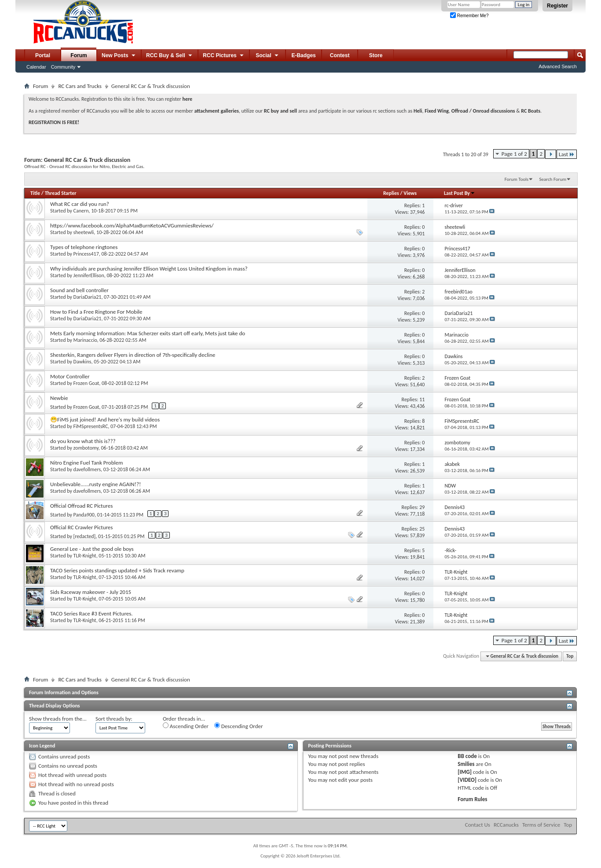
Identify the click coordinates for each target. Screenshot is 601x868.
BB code (467, 756)
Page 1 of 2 (514, 154)
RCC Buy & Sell (170, 56)
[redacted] (85, 536)
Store (376, 55)
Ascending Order (186, 726)
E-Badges (303, 55)
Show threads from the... (58, 719)
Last (567, 154)
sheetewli (84, 232)
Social (268, 56)
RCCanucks (506, 825)
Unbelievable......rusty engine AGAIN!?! (95, 484)
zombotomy (86, 448)
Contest (340, 55)
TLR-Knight (85, 556)
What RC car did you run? (80, 204)
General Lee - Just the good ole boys (92, 549)
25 (422, 529)
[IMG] (465, 772)
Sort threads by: (114, 719)
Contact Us (478, 825)
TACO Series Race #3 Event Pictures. (92, 613)
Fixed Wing (437, 111)
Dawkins (82, 362)
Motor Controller (70, 376)
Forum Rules (472, 799)
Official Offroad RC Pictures (81, 506)
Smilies (466, 764)
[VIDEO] (467, 780)
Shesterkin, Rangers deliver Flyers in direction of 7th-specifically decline (133, 355)
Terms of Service (541, 825)
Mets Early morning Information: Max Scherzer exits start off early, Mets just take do (148, 333)
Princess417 (86, 254)
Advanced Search (558, 66)
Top (570, 656)
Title (35, 193)
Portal (43, 55)
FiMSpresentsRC (91, 426)
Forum (79, 55)
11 (422, 399)
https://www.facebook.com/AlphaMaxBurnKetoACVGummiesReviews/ (132, 225)
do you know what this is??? (83, 441)
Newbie (59, 398)
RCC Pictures (224, 56)
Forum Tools (517, 179)
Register (557, 6)
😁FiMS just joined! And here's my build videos (105, 419)
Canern (81, 211)
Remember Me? (469, 16)
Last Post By (460, 193)
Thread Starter (61, 193)
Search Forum (553, 179)
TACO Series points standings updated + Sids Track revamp (117, 570)
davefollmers (87, 469)
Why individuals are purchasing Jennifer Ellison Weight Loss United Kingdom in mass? (149, 269)
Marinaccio (85, 340)
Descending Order (239, 726)
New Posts (119, 56)
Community (63, 67)
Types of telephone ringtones (84, 247)
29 (422, 507)
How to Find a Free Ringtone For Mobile (96, 312)
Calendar (36, 67)
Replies (391, 193)
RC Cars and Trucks (80, 86)
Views (410, 193)
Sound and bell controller (79, 290)
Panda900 (84, 515)
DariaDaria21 (88, 297)
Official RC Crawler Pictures (81, 527)
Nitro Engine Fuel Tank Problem (86, 463)
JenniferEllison (89, 275)
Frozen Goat (86, 383)
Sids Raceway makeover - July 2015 (91, 592)
